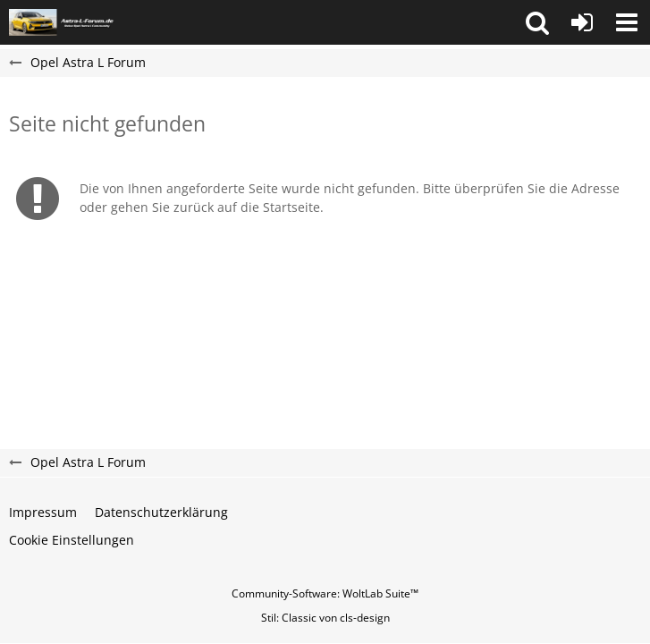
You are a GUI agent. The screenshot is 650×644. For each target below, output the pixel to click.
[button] (537, 22)
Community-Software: (325, 593)
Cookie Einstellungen (72, 540)
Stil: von (325, 618)
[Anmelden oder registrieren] (582, 22)
